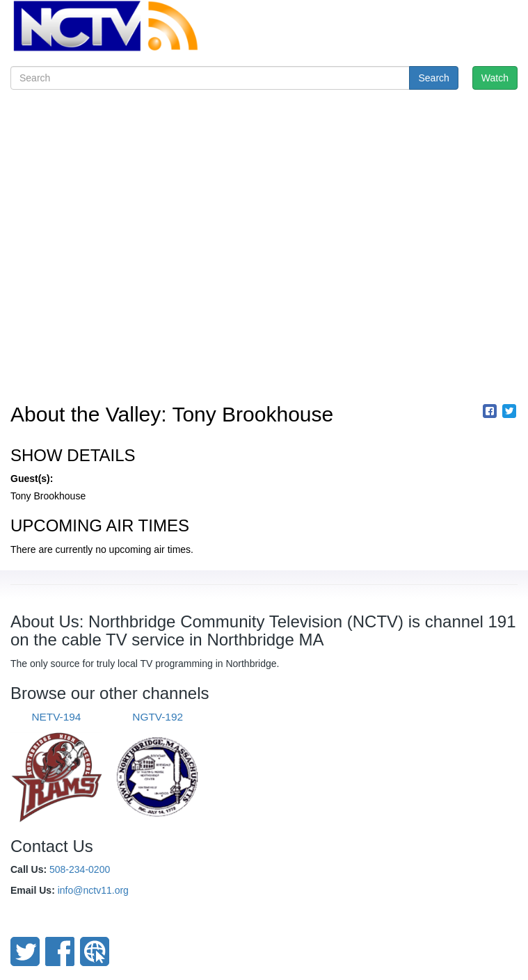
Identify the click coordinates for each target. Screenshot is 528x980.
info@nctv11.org (93, 890)
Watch (495, 78)
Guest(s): (32, 479)
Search (433, 78)
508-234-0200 (80, 869)
